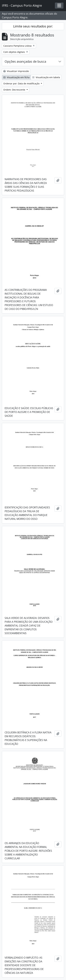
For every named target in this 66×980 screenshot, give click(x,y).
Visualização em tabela (46, 77)
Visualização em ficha (16, 77)
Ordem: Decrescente (15, 90)
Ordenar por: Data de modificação (22, 83)
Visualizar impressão (16, 71)
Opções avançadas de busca (25, 61)
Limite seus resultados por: (33, 26)
